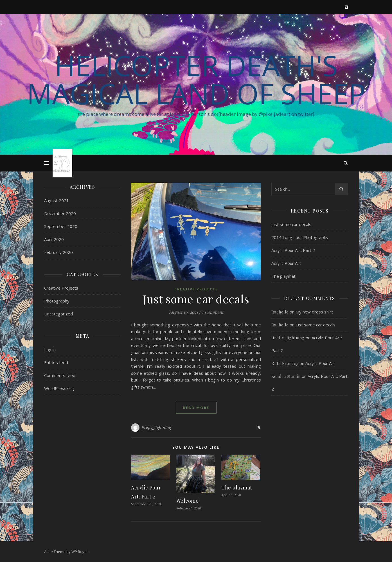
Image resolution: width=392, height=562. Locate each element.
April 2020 (54, 239)
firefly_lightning (156, 427)
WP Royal (79, 552)
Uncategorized (58, 314)
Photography (57, 301)
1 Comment (213, 312)
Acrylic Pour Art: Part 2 (293, 250)
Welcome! (188, 501)
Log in (50, 349)
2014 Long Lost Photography (300, 237)
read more (196, 408)
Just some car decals (196, 299)
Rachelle (280, 312)
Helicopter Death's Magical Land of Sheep (196, 79)
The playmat (237, 487)
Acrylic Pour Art (286, 263)
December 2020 (60, 213)
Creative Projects (61, 288)
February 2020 (58, 252)
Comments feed (60, 375)
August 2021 (57, 200)
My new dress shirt (314, 312)
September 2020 (61, 226)
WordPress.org (59, 388)
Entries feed (56, 362)
